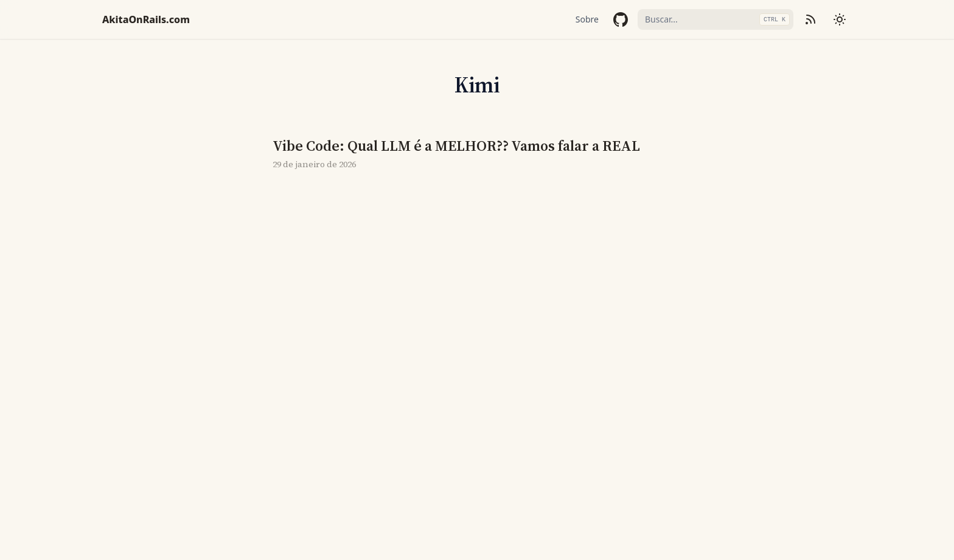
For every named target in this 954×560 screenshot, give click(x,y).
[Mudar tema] (840, 19)
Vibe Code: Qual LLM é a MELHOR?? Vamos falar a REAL (456, 146)
